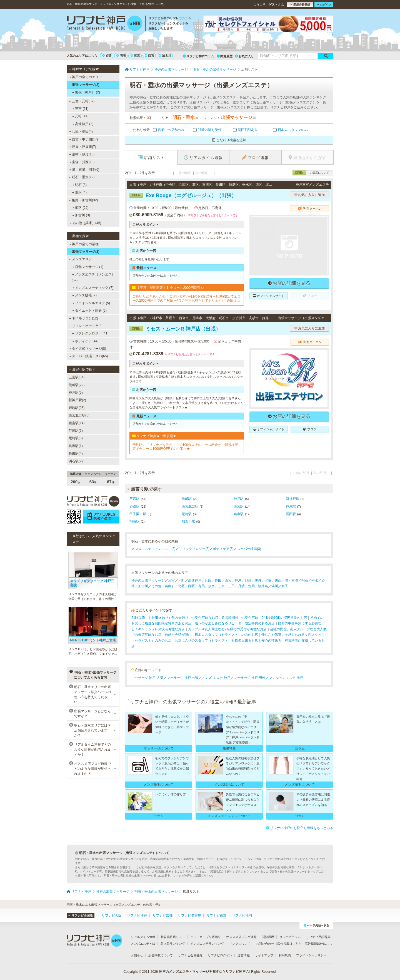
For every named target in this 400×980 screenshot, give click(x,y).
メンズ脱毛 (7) (84, 295)
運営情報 (244, 955)
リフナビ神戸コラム (198, 56)
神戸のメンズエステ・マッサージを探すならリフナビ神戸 (202, 972)
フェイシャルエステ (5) (91, 303)
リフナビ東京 (216, 916)
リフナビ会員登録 (190, 955)
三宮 (135, 56)
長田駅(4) (76, 453)
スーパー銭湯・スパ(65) (89, 356)
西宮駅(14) (77, 423)
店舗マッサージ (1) (88, 267)
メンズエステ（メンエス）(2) (153, 549)
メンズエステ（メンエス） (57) (93, 277)
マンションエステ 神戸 (286, 678)
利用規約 (285, 955)
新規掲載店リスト (173, 937)
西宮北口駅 (190, 507)
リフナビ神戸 (137, 916)
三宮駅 (134, 499)
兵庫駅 (239, 514)
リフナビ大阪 (112, 916)
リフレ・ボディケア (85, 326)
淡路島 (263, 586)
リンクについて (240, 944)
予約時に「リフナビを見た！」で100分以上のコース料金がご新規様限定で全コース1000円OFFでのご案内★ (185, 447)
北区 (181, 586)
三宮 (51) (80, 109)
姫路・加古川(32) (83, 200)
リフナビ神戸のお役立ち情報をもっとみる (300, 828)
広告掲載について (161, 955)
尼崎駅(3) (76, 438)
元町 (181, 580)
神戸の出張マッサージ (148, 580)
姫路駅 (134, 507)
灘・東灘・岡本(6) (84, 170)
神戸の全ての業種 (84, 244)
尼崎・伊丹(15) (82, 154)
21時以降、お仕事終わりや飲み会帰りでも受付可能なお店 (175, 618)
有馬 (201, 586)
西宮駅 (239, 507)
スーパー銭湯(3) (249, 549)
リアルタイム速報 (143, 937)
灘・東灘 (291, 580)
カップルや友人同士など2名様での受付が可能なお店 (227, 629)
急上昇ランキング (173, 944)
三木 (221, 586)
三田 (231, 586)
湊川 (275, 586)
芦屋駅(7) (76, 431)
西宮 (149, 56)
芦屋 (238, 580)
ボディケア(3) (223, 549)
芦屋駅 (291, 507)
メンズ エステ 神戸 (216, 678)
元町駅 (187, 499)
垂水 (315, 580)
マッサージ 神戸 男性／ (251, 678)
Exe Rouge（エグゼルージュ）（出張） (183, 195)
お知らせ (137, 955)
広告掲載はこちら (289, 944)
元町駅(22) (77, 385)
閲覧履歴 (225, 56)
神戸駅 (239, 499)
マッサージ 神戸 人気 (147, 678)
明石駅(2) (76, 461)
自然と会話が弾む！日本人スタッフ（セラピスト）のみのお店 (211, 635)
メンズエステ (80, 259)
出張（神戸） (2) (86, 92)
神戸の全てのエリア (86, 77)
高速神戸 (195, 580)
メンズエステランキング (207, 944)
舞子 (285, 586)
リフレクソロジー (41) (90, 333)
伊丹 (258, 580)
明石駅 (134, 522)
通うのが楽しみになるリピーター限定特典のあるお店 (235, 623)
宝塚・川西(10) (82, 162)
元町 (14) (80, 116)
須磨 (211, 586)
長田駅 (291, 514)
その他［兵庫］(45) (85, 223)
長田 (218, 580)
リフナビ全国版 (80, 916)
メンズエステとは (143, 944)
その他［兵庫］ (163, 586)
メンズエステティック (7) (93, 288)
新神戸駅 (292, 499)
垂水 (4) (79, 192)
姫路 (107, 56)
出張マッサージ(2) (84, 85)
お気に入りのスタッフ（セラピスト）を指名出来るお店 (216, 641)
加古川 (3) (81, 215)
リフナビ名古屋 (189, 916)
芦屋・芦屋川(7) (83, 147)
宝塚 (268, 580)
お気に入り (244, 56)
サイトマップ (264, 955)
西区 (191, 586)
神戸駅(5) (76, 393)
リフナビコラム (290, 937)
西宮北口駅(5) (79, 415)
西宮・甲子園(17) (84, 139)
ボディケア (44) (85, 341)
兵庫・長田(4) (81, 132)
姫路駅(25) (77, 408)
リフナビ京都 (162, 916)
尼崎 (248, 580)
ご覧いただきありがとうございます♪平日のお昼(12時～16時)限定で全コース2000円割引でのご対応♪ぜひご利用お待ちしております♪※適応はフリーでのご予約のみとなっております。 (187, 298)
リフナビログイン (220, 955)
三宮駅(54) (77, 377)
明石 (121, 56)
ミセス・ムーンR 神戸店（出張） (175, 329)
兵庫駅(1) (76, 446)
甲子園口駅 (138, 514)
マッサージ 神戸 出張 (183, 678)
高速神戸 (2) (83, 124)
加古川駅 (188, 522)
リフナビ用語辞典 (318, 937)
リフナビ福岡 (242, 916)
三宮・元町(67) (82, 101)
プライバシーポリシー (311, 955)
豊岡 (251, 586)
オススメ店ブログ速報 (241, 937)
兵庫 (208, 580)
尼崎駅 (187, 514)
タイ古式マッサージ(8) (88, 349)
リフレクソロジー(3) (194, 549)
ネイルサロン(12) (84, 318)
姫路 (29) (80, 208)
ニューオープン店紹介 (206, 937)
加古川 (165, 56)
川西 (278, 580)
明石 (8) (79, 185)
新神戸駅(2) (77, 400)
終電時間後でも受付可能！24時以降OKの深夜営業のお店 (264, 618)
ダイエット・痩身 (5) (89, 311)
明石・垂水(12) (82, 177)
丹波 (241, 586)
